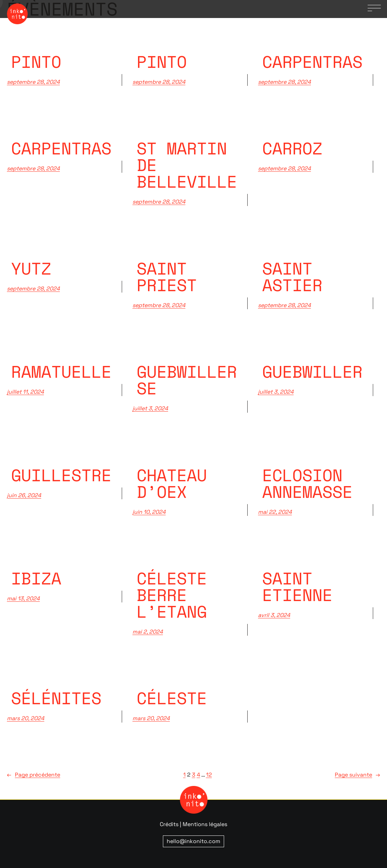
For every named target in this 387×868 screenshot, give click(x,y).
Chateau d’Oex (172, 483)
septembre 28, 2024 (33, 82)
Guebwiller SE (187, 380)
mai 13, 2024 (23, 598)
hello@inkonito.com (193, 841)
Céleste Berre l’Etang (172, 595)
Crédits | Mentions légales (193, 824)
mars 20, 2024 (26, 718)
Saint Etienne (297, 587)
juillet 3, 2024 (150, 408)
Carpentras (61, 148)
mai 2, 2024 (148, 632)
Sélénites (56, 698)
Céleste (172, 698)
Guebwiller (312, 372)
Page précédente (34, 775)
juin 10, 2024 (149, 512)
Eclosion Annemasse (307, 483)
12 (209, 775)
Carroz (292, 148)
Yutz (31, 268)
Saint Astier (292, 277)
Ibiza (36, 578)
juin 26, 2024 (24, 495)
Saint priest (167, 277)
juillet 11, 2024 (25, 392)
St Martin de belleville (187, 165)
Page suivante (357, 775)
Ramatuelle (61, 372)
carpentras (312, 62)
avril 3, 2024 (274, 615)
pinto (36, 62)
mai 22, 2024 (275, 512)
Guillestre (61, 475)
